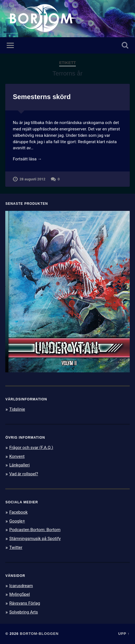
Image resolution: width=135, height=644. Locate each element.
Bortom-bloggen (39, 634)
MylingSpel (19, 594)
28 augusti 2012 (32, 179)
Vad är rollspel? (23, 474)
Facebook (18, 512)
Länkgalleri (19, 465)
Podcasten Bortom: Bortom (35, 530)
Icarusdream (21, 586)
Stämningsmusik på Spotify (35, 539)
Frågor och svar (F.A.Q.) (31, 448)
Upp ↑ (124, 634)
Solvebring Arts (23, 612)
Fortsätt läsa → (27, 159)
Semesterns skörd (42, 97)
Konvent (17, 456)
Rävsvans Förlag (25, 603)
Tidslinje (17, 409)
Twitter (16, 547)
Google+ (17, 521)
